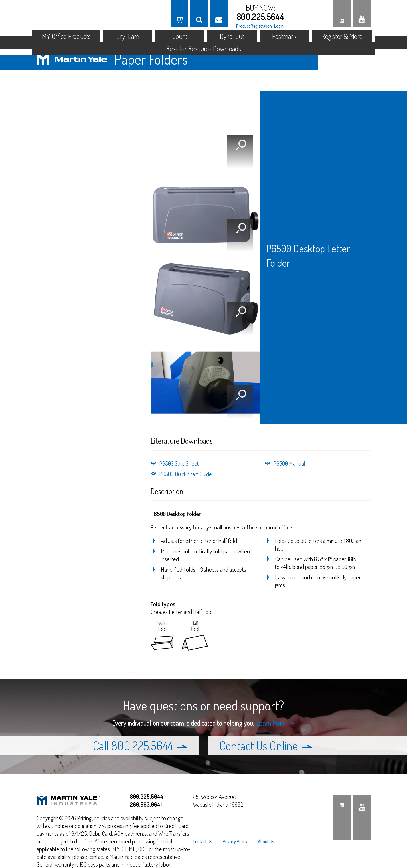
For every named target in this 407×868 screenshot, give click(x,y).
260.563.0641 (146, 804)
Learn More (276, 723)
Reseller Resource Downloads (204, 48)
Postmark (284, 36)
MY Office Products (66, 36)
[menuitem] (205, 841)
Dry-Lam (128, 36)
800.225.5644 (261, 17)
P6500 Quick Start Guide (186, 474)
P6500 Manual (289, 463)
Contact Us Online (266, 745)
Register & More (342, 36)
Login (279, 26)
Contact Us (203, 841)
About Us (266, 841)
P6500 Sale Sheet (179, 463)
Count (180, 36)
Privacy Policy (235, 841)
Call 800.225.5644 (140, 745)
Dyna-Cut (232, 36)
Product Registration (254, 26)
